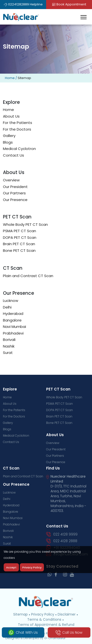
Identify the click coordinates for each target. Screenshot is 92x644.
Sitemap (20, 614)
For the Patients (18, 123)
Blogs (8, 142)
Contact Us (13, 155)
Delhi (7, 307)
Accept (11, 567)
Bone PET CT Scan (19, 250)
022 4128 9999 (62, 534)
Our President (15, 187)
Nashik (9, 346)
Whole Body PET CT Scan (25, 224)
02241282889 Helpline (23, 4)
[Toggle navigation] (84, 17)
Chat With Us (23, 632)
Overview (11, 180)
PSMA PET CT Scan (20, 231)
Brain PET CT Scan (19, 244)
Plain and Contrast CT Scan (28, 276)
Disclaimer (67, 614)
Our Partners (14, 193)
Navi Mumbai (14, 327)
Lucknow (11, 301)
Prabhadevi (13, 333)
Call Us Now (69, 633)
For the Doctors (17, 129)
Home (10, 78)
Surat (8, 353)
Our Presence (15, 200)
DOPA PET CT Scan (20, 237)
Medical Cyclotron (19, 149)
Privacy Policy (43, 614)
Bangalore (12, 320)
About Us (11, 116)
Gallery (9, 136)
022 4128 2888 (62, 541)
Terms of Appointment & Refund (46, 625)
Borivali (9, 340)
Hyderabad (13, 314)
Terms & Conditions (44, 619)
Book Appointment (69, 4)
